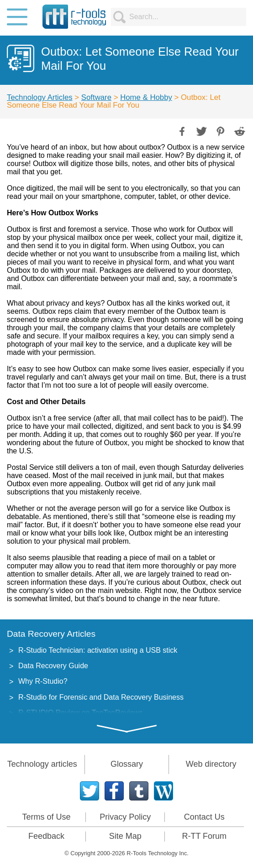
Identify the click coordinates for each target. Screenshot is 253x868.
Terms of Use (46, 817)
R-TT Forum (204, 836)
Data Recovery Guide (53, 666)
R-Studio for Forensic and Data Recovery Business (101, 697)
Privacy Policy (125, 817)
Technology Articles (40, 97)
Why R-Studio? (43, 681)
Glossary (127, 764)
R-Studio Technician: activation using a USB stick (98, 650)
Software (96, 97)
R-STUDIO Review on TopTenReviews (81, 713)
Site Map (125, 836)
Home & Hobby (146, 97)
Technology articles (42, 764)
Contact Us (204, 817)
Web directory (211, 764)
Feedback (46, 836)
